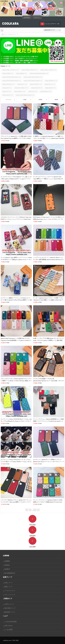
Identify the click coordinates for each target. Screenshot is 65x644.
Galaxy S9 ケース (7, 91)
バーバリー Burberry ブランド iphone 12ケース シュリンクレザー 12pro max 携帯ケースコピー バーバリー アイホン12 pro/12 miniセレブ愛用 (16, 502)
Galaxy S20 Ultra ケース (8, 84)
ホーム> (6, 34)
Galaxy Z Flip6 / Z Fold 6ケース (30, 70)
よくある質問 (8, 630)
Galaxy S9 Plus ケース (20, 91)
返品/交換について (10, 608)
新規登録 (27, 17)
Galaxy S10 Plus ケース (36, 84)
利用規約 (7, 565)
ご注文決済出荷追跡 (10, 622)
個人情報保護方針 (9, 573)
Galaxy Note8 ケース (8, 95)
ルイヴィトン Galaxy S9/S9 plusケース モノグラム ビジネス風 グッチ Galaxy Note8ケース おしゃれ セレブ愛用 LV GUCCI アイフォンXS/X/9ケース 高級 (16, 462)
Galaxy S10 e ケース (13, 34)
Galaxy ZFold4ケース (8, 73)
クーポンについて (9, 591)
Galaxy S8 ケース (33, 91)
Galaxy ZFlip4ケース (21, 73)
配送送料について (9, 612)
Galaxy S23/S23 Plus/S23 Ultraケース (12, 81)
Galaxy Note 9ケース (50, 88)
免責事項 (7, 569)
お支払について (9, 604)
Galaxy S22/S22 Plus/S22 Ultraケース (33, 81)
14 (35, 510)
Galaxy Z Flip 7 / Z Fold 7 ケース (11, 70)
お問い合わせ (8, 626)
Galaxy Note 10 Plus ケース (21, 88)
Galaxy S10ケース (7, 88)
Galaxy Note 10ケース (37, 88)
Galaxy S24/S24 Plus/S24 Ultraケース (33, 77)
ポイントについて (9, 595)
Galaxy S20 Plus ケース (51, 81)
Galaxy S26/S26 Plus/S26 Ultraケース (39, 73)
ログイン (37, 17)
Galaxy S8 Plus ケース (46, 91)
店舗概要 (7, 561)
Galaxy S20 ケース (22, 84)
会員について (8, 583)
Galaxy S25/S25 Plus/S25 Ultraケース (12, 77)
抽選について (8, 587)
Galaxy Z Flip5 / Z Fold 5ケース (48, 70)
